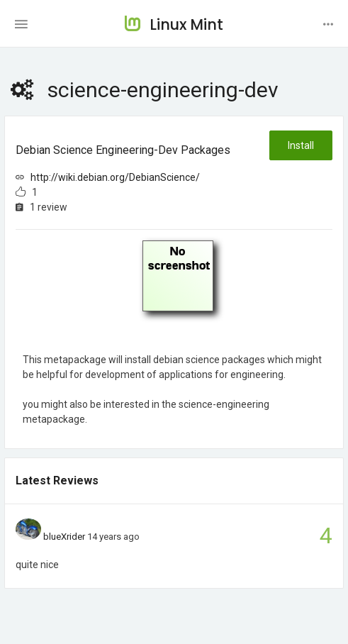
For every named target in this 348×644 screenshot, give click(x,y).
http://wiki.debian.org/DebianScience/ (115, 177)
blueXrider (64, 537)
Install (301, 145)
